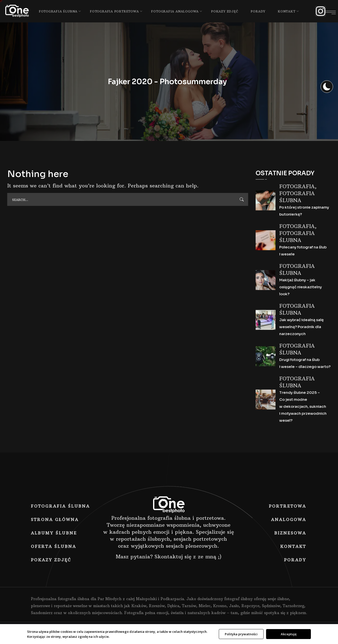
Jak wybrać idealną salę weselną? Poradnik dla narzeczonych (301, 327)
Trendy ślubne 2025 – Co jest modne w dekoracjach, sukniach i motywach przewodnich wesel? (303, 406)
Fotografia (297, 186)
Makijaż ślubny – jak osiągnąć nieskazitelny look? (301, 287)
